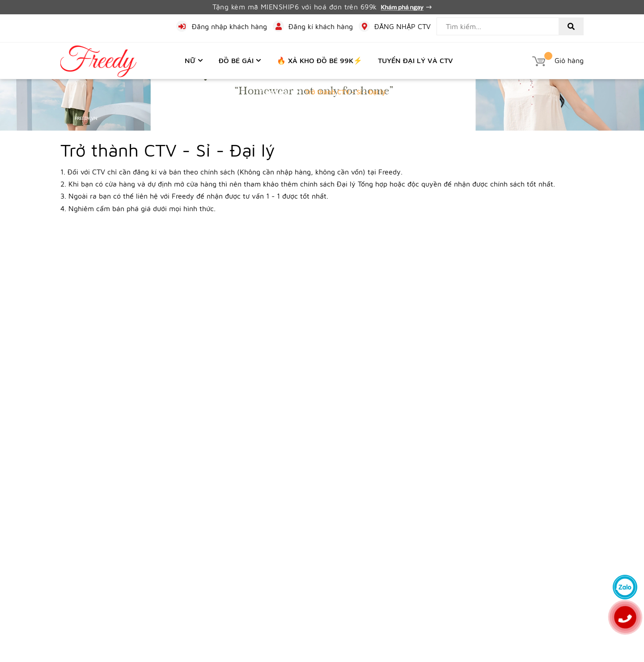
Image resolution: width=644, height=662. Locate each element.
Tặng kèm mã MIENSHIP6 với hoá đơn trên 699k (322, 7)
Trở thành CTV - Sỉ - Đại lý (168, 150)
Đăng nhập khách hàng (229, 26)
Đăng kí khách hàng (321, 26)
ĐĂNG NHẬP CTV (402, 26)
